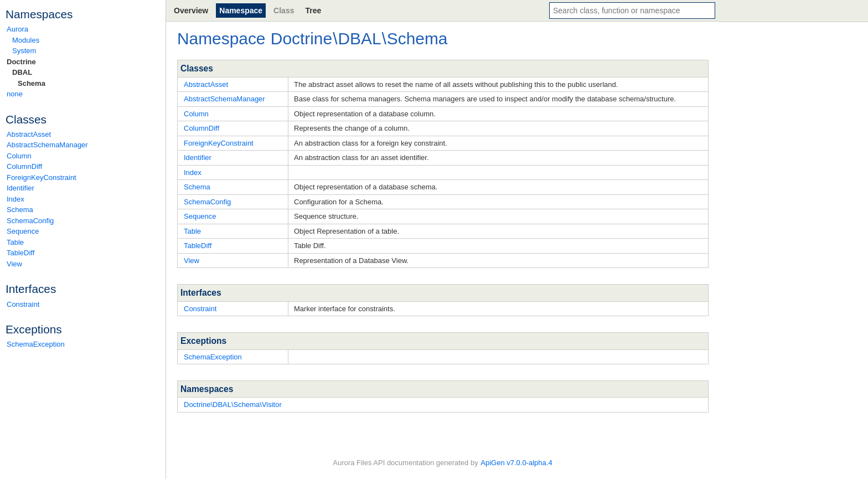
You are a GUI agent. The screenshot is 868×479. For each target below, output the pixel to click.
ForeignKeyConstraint (42, 177)
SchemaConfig (30, 221)
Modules (26, 40)
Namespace (241, 11)
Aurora (17, 29)
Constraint (23, 304)
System (24, 51)
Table (15, 242)
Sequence (23, 231)
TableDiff (20, 253)
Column (19, 156)
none (15, 94)
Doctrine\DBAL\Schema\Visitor (233, 405)
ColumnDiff (24, 166)
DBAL (22, 72)
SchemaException (36, 344)
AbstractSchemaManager (47, 145)
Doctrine (21, 62)
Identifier (20, 188)
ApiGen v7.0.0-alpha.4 (516, 463)
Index (15, 199)
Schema (32, 83)
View (14, 264)
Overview (191, 11)
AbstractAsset (29, 134)
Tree (313, 11)
